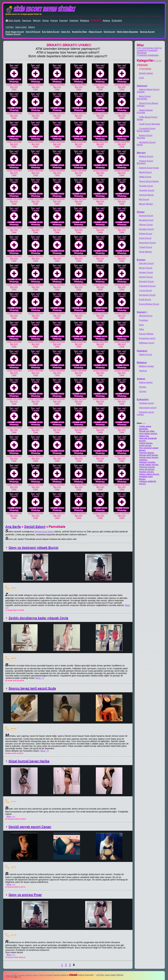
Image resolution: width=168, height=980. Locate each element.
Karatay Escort (146, 272)
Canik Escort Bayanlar (149, 124)
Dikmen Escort (146, 225)
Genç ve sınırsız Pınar (25, 895)
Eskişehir (117, 21)
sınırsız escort (147, 32)
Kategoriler (149, 60)
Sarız (141, 325)
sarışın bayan (147, 453)
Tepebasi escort (146, 403)
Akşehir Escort (146, 277)
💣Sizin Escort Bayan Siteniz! (40, 9)
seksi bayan (146, 443)
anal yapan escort (15, 32)
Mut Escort (144, 199)
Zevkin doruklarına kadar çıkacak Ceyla (38, 618)
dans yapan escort (149, 474)
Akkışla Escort (146, 316)
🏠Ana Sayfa (13, 21)
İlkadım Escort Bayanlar (145, 137)
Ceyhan (143, 391)
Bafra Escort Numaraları (144, 98)
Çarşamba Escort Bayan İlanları (146, 130)
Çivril (141, 78)
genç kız (66, 32)
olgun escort (95, 32)
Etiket (141, 423)
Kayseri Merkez (146, 334)
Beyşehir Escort (146, 281)
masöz (144, 460)
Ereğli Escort (145, 300)
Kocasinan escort (147, 338)
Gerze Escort (145, 238)
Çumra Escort (145, 291)
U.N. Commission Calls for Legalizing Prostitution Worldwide (149, 50)
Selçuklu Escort (146, 263)
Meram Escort (146, 268)
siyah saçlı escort (149, 457)
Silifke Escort (145, 177)
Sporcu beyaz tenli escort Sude (32, 688)
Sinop (46, 21)
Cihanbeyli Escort (147, 286)
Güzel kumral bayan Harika (29, 761)
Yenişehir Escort (147, 190)
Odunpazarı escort (148, 408)
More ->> (40, 678)
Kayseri (64, 21)
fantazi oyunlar (148, 462)
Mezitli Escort (145, 172)
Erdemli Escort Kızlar (149, 168)
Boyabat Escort (146, 220)
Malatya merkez (146, 366)
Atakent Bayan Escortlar (145, 111)
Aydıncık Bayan (146, 195)
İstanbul (74, 21)
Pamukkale (146, 69)
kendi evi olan (79, 32)
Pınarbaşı (143, 320)
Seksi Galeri (21, 27)
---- (13, 587)
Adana (106, 21)
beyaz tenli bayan (149, 455)
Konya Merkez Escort (149, 304)
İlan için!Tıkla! (14, 88)
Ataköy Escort (145, 355)
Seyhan (142, 387)
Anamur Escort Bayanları (145, 162)
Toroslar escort (146, 186)
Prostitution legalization (148, 55)
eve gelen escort (51, 32)
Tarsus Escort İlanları (149, 181)
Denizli (97, 20)
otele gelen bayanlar (127, 32)
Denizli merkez (146, 73)
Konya (54, 21)
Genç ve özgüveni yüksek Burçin (34, 548)
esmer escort (147, 472)
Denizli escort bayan (44, 532)
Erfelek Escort (146, 234)
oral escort (109, 32)
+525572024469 (14, 85)
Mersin (37, 21)
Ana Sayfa (13, 527)
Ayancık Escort (146, 216)
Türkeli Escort (145, 247)
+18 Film (9, 27)
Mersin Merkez (146, 204)
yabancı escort (13, 34)
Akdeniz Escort (146, 156)
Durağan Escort (146, 229)
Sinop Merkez (145, 252)
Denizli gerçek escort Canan (30, 827)
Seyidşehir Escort (147, 295)
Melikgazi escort (147, 343)
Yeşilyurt (143, 371)
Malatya (84, 21)
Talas (141, 329)
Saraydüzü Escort (147, 243)
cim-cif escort (33, 32)
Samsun (27, 21)
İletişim (32, 27)
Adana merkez (146, 382)
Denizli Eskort (35, 527)
